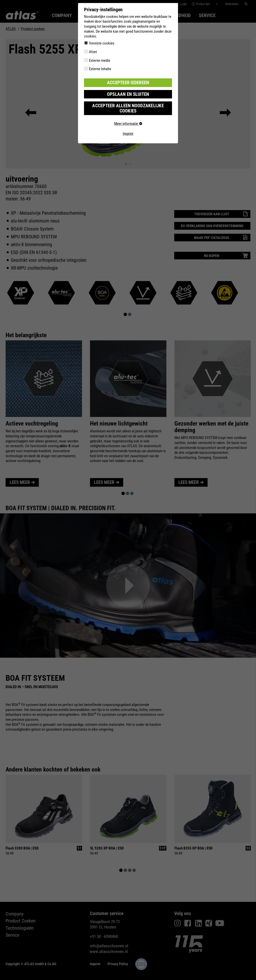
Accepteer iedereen (128, 82)
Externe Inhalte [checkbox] (100, 69)
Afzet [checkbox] (93, 52)
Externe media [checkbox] (99, 60)
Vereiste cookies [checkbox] (102, 43)
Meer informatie (128, 117)
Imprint (128, 127)
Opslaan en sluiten (128, 93)
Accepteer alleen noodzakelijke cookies (128, 104)
